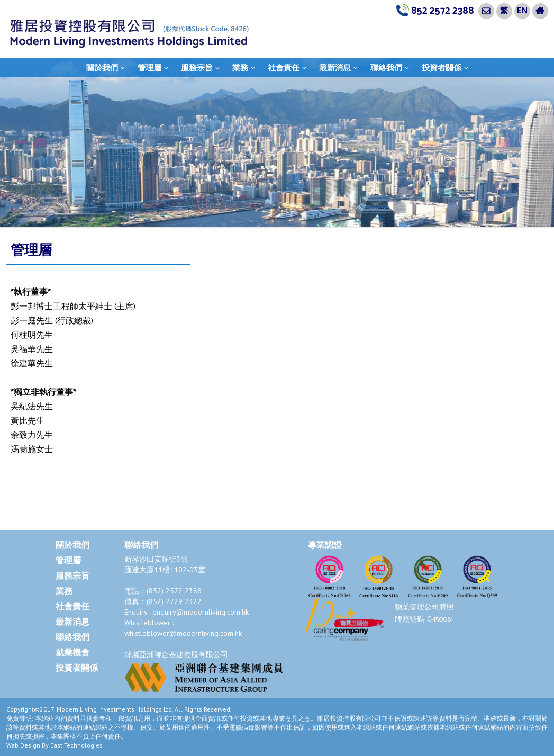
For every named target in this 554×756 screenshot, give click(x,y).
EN (522, 11)
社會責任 (287, 68)
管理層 (153, 68)
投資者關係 (445, 68)
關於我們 (106, 68)
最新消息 (338, 68)
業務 (244, 68)
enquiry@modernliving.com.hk (201, 612)
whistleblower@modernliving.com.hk (183, 633)
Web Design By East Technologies (55, 745)
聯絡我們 (390, 68)
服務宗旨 (200, 68)
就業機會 (72, 653)
